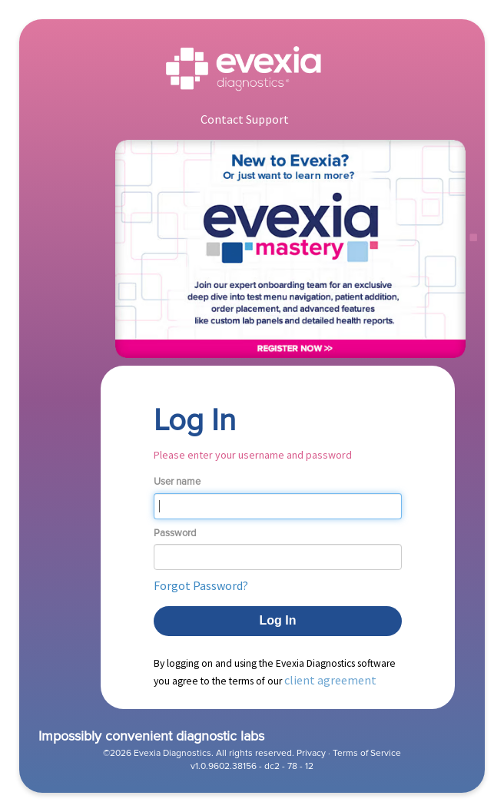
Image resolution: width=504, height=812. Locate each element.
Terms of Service (367, 753)
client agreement (330, 680)
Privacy (311, 753)
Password (175, 533)
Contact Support (245, 119)
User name (177, 482)
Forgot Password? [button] (201, 585)
